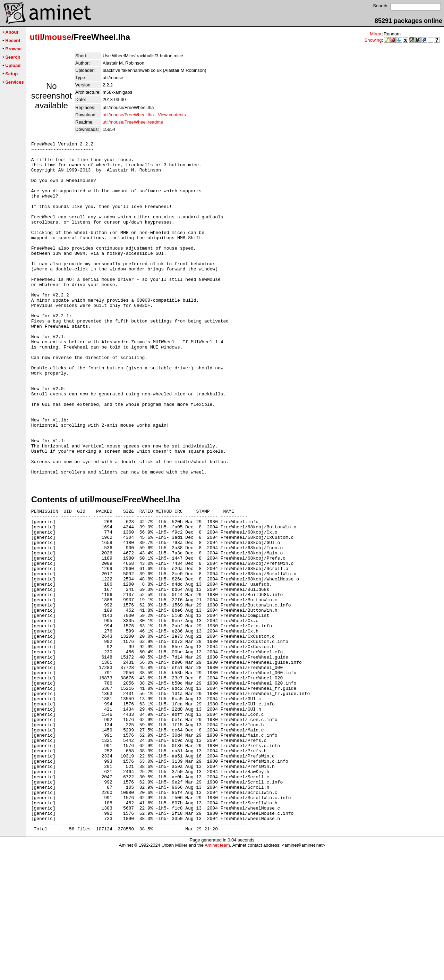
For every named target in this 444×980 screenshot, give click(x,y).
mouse (58, 37)
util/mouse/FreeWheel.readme (133, 122)
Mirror (376, 34)
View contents (172, 115)
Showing (373, 40)
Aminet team (217, 977)
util (36, 37)
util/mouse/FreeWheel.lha (128, 115)
